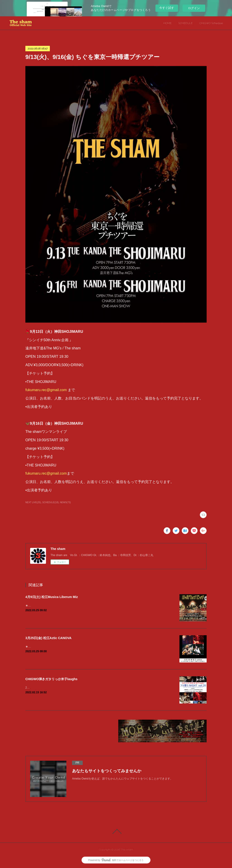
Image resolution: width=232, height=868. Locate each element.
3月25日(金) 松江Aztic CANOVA (48, 638)
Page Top (116, 831)
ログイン (194, 8)
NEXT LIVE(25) (33, 502)
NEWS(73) (65, 502)
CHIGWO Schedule (211, 23)
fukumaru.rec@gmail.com (46, 390)
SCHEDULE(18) (51, 502)
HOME (167, 23)
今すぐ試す (167, 8)
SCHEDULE (185, 23)
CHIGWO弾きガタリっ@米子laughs (51, 679)
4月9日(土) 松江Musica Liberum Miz (52, 597)
